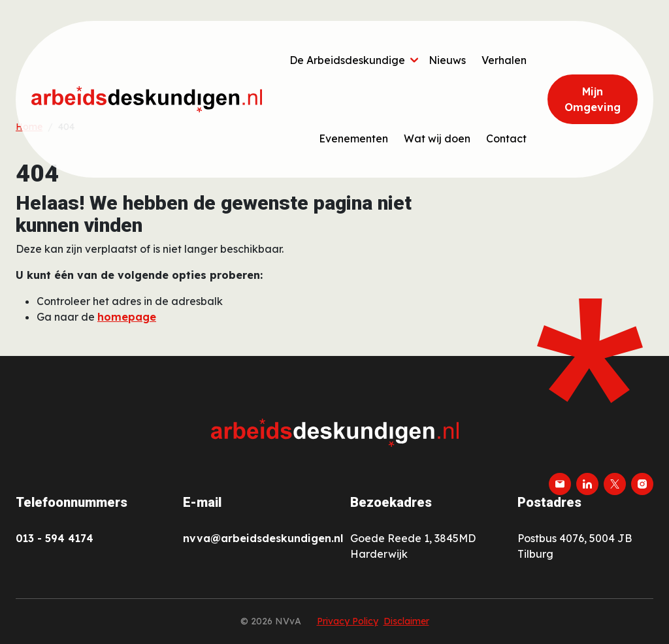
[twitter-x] (615, 484)
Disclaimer (406, 621)
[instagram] (642, 484)
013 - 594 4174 (55, 538)
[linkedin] (587, 484)
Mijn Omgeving (593, 99)
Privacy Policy (348, 621)
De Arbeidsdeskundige (347, 60)
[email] (560, 484)
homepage (127, 317)
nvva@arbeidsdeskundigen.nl (263, 538)
